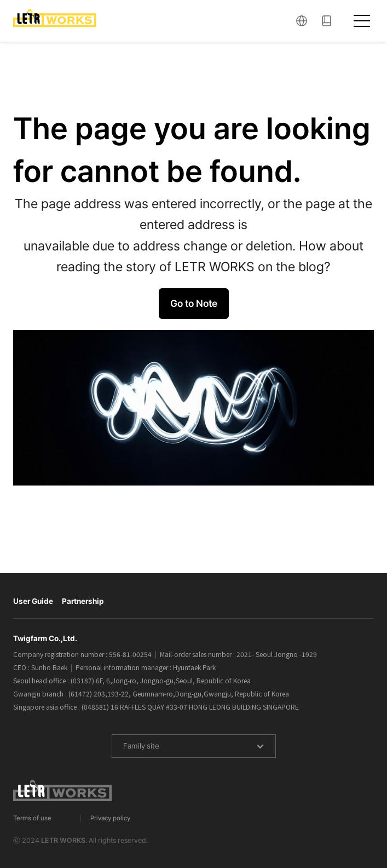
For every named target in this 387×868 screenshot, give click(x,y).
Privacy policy (110, 818)
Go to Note (194, 303)
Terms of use (32, 818)
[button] (302, 21)
